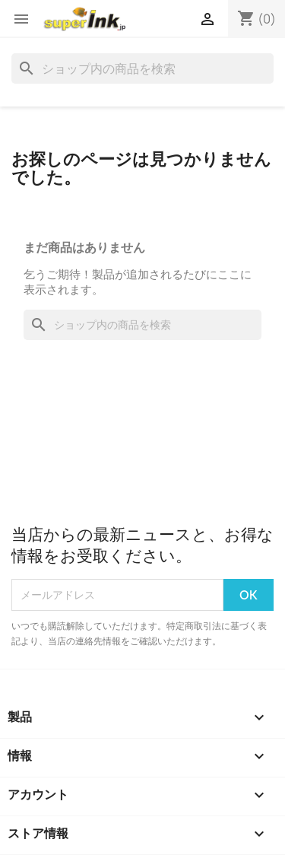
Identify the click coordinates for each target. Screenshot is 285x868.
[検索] (142, 68)
